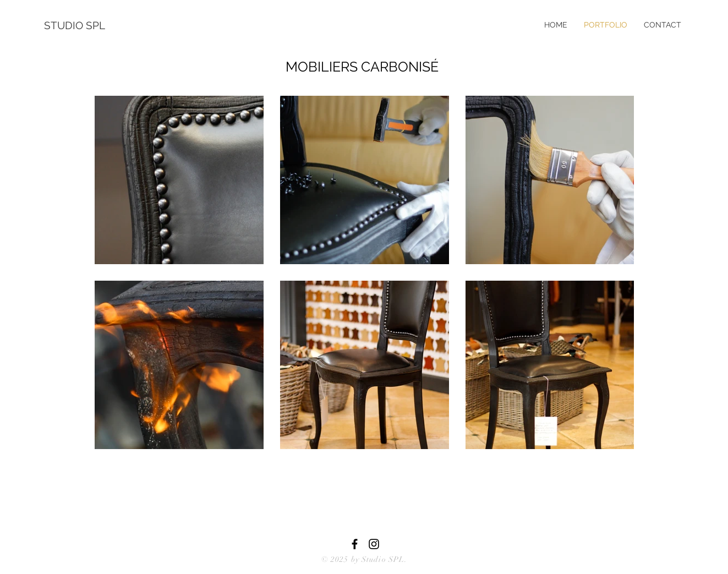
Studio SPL (383, 559)
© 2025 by (341, 559)
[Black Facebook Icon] (355, 544)
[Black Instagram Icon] (374, 544)
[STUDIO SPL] (80, 25)
